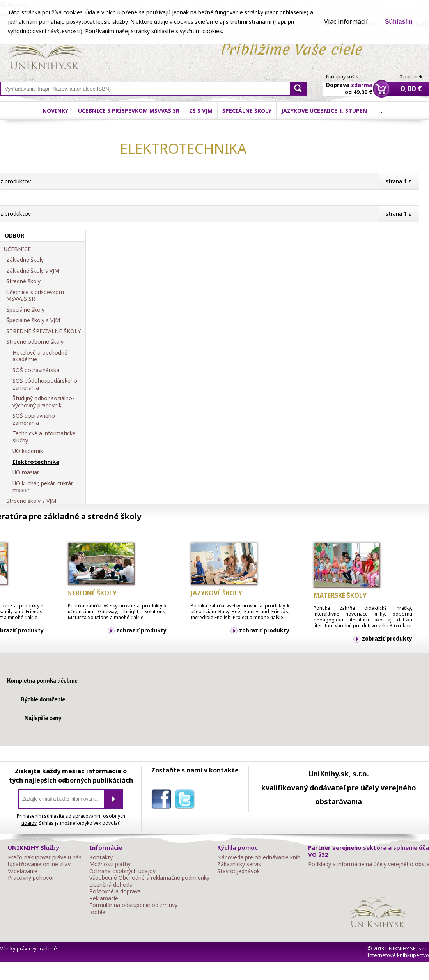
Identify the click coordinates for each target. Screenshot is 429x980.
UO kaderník (28, 451)
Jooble (97, 912)
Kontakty (101, 857)
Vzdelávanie (23, 871)
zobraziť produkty (141, 630)
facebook (163, 801)
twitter (186, 801)
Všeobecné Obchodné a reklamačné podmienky (149, 878)
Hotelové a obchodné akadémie (40, 356)
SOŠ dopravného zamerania (34, 419)
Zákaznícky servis (239, 864)
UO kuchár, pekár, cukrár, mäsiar (43, 487)
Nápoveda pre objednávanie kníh (259, 857)
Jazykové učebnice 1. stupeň (324, 111)
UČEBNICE (17, 249)
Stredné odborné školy (35, 342)
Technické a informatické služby (44, 437)
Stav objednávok (238, 871)
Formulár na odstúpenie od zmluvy (133, 905)
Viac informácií (346, 21)
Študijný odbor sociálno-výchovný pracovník (43, 402)
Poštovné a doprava (115, 891)
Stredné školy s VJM (31, 501)
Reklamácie (104, 898)
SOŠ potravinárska (36, 370)
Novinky (55, 111)
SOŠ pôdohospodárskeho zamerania (45, 384)
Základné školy (25, 260)
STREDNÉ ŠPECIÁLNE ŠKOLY (43, 331)
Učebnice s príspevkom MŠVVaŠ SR (129, 111)
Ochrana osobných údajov (122, 871)
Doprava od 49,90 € (349, 84)
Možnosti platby (110, 864)
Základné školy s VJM (33, 271)
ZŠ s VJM (201, 111)
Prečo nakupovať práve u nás (45, 857)
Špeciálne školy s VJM (33, 320)
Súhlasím (399, 22)
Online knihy (45, 54)
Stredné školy (23, 281)
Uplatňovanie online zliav (39, 864)
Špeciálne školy (247, 111)
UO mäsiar (26, 472)
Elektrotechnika (36, 462)
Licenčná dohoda (111, 885)
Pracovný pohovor (31, 878)
